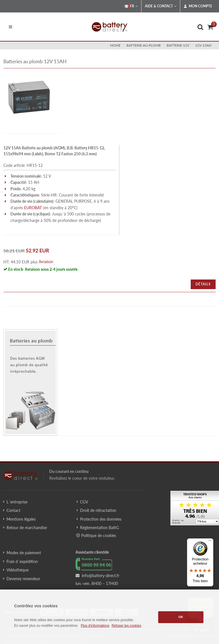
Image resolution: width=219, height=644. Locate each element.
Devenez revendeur (23, 579)
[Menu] (210, 542)
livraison (46, 262)
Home (115, 45)
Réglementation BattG (99, 528)
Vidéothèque (18, 570)
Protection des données (101, 519)
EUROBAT (33, 208)
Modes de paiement (24, 553)
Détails (203, 284)
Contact (13, 510)
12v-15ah (203, 45)
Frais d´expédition (22, 561)
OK (181, 617)
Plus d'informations (95, 626)
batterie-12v (178, 45)
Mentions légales (21, 519)
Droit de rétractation (98, 510)
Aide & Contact (161, 6)
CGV (84, 502)
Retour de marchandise (27, 528)
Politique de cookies (96, 535)
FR (131, 6)
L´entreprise (17, 502)
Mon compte (198, 6)
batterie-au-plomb (144, 45)
